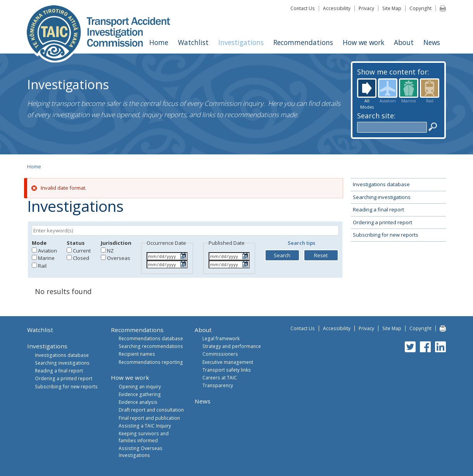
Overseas (119, 258)
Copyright (420, 8)
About (404, 42)
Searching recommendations (151, 346)
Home (159, 42)
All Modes (367, 88)
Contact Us (303, 8)
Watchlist (193, 42)
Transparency (218, 385)
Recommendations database (151, 338)
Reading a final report (378, 209)
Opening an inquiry (140, 386)
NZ (110, 251)
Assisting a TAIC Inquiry (145, 426)
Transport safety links (227, 370)
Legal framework (221, 338)
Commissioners (220, 354)
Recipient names (137, 354)
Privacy (366, 8)
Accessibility (337, 8)
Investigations (241, 42)
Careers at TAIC (220, 377)
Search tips (301, 243)
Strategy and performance (232, 346)
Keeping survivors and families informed (144, 437)
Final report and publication (149, 418)
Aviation (388, 88)
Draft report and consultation (151, 410)
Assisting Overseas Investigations (141, 452)
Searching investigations (382, 197)
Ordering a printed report (382, 222)
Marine (409, 88)
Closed (81, 258)
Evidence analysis (138, 402)
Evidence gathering (140, 394)
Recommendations (303, 42)
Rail (430, 88)
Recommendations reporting (151, 362)
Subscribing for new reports (386, 235)
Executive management (228, 362)
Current (82, 251)
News (432, 42)
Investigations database (381, 184)
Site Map (392, 8)
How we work (363, 42)
